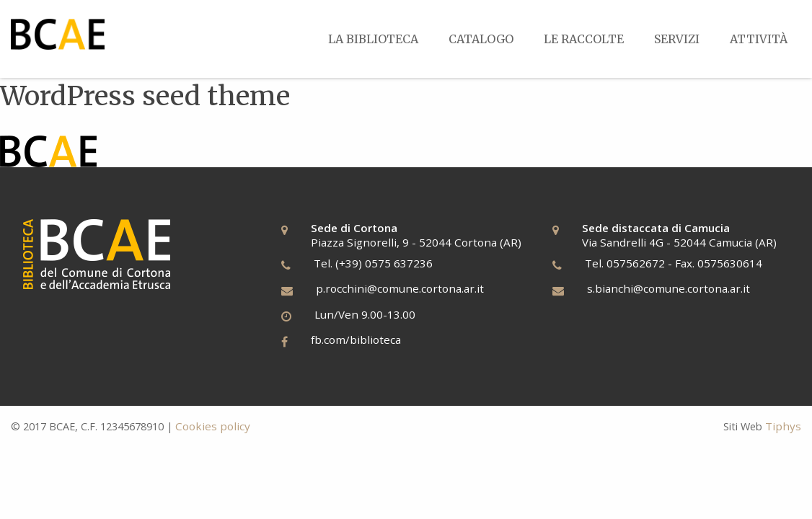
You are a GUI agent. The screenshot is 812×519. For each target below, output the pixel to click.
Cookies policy (213, 426)
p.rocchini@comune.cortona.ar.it (400, 288)
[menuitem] (373, 39)
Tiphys (783, 426)
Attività (759, 39)
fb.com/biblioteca (356, 340)
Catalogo (481, 39)
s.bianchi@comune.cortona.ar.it (668, 288)
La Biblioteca (373, 39)
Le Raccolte (584, 39)
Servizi (677, 39)
